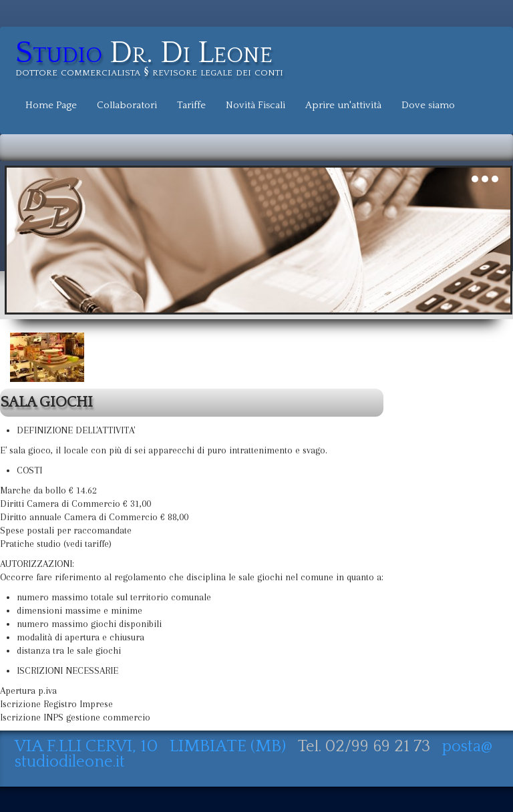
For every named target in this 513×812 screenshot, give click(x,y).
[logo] (154, 60)
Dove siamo (428, 105)
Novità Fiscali (255, 105)
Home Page (51, 105)
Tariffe (191, 105)
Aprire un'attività (343, 105)
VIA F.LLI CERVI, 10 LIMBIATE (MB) (152, 746)
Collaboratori (127, 105)
